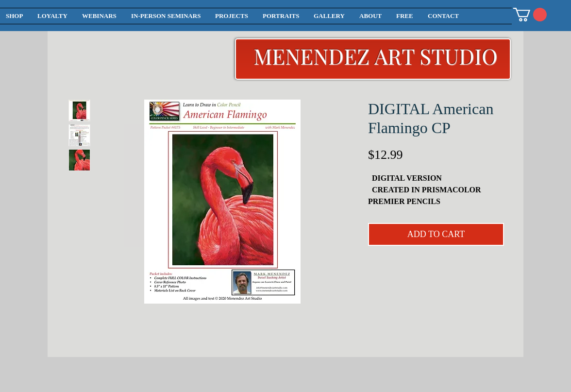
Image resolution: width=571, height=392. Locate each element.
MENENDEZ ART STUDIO (376, 56)
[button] (530, 15)
